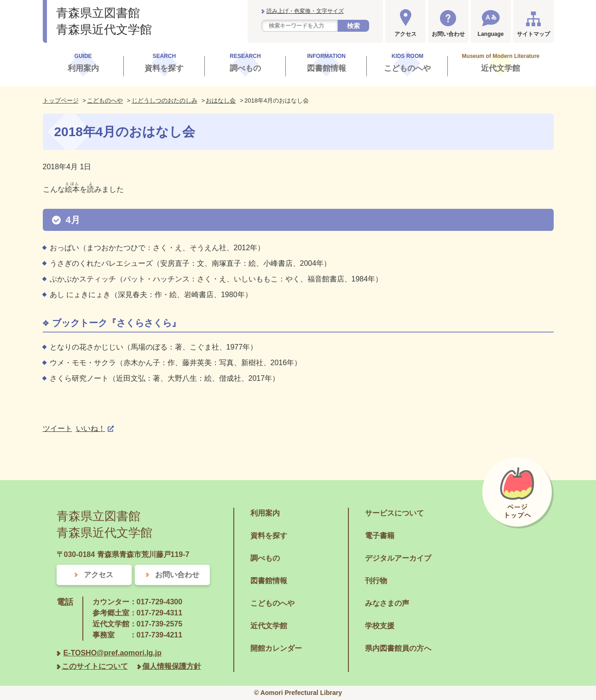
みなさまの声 (387, 603)
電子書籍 (380, 536)
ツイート (58, 428)
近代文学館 (269, 626)
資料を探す (269, 536)
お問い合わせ (448, 34)
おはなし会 (221, 100)
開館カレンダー (276, 648)
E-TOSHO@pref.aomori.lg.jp (113, 653)
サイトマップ (533, 34)
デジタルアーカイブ (398, 558)
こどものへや (105, 100)
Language (491, 34)
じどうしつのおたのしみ (165, 100)
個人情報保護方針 (172, 666)
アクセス (405, 34)
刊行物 (376, 581)
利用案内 (265, 513)
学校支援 (380, 626)
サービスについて (394, 513)
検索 (353, 26)
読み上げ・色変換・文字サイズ (305, 11)
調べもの (265, 558)
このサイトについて (95, 666)
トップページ (61, 100)
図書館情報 (269, 581)
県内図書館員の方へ (398, 648)
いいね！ (91, 428)
